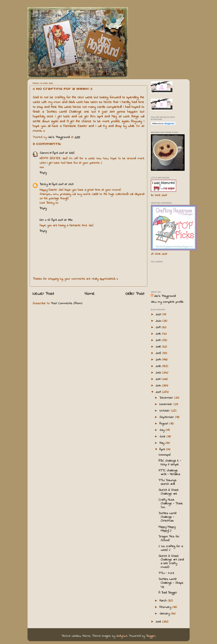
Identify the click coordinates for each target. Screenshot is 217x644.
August (164, 424)
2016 (159, 347)
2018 (159, 334)
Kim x (43, 220)
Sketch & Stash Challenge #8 (169, 492)
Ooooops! (165, 455)
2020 (159, 321)
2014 (159, 360)
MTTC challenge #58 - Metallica (169, 473)
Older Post (135, 294)
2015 (159, 353)
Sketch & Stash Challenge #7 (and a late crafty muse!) (171, 562)
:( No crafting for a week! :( (171, 548)
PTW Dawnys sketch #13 (167, 482)
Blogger (151, 636)
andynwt (122, 636)
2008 (159, 622)
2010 (159, 386)
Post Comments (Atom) (66, 303)
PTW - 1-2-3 (166, 573)
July (162, 430)
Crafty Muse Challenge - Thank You (171, 504)
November (166, 404)
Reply (43, 173)
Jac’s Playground (165, 296)
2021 (159, 315)
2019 (159, 327)
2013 (159, 366)
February (166, 607)
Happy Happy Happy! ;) (167, 529)
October (165, 411)
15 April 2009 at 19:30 (60, 220)
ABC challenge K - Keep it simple (170, 463)
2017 (159, 340)
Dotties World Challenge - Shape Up (171, 583)
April (163, 450)
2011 (159, 379)
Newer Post (43, 294)
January (165, 614)
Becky (44, 184)
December (167, 398)
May (162, 443)
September (167, 417)
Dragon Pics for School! (169, 539)
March (164, 601)
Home (90, 294)
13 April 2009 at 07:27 (61, 184)
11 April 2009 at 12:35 (62, 153)
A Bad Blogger (168, 593)
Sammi (44, 153)
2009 (159, 392)
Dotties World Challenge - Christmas (167, 517)
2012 (159, 373)
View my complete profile (167, 302)
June (163, 437)
